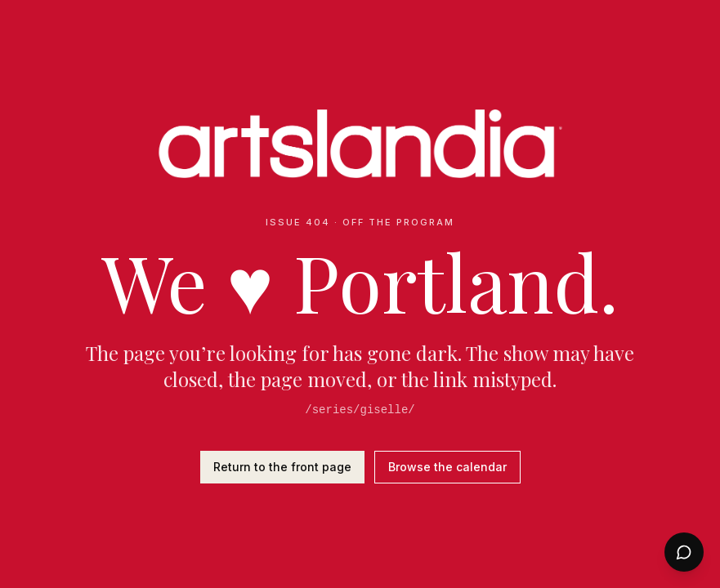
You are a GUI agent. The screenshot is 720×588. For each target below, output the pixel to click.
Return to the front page (282, 467)
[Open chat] (684, 552)
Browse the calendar (447, 467)
